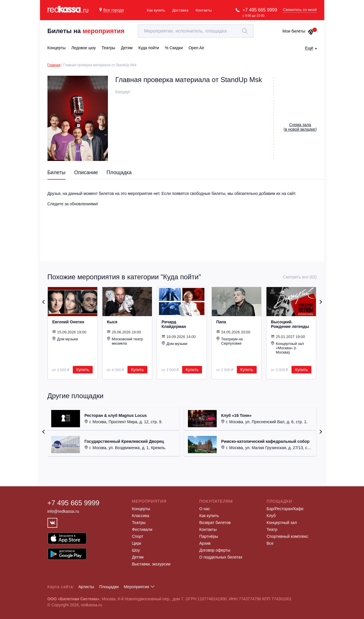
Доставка (180, 10)
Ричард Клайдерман (174, 324)
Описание (86, 172)
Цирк (137, 543)
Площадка (119, 172)
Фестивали (142, 529)
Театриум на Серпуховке (230, 341)
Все (270, 543)
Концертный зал (282, 523)
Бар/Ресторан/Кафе (285, 509)
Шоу (136, 550)
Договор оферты (215, 550)
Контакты (204, 10)
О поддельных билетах (221, 557)
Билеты (57, 172)
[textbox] (196, 31)
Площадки (109, 587)
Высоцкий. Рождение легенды (290, 324)
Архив (205, 543)
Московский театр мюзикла (125, 341)
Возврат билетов (215, 523)
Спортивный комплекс (288, 536)
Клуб (271, 516)
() (300, 127)
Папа (221, 322)
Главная (54, 65)
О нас (205, 509)
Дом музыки (65, 339)
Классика (141, 516)
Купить (83, 370)
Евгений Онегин (68, 322)
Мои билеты (298, 31)
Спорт (138, 536)
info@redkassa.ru (63, 511)
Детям (138, 557)
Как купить (156, 10)
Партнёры (209, 536)
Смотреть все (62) (300, 277)
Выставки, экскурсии (151, 564)
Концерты (141, 509)
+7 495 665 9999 (260, 10)
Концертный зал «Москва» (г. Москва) (288, 348)
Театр (272, 529)
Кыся (112, 322)
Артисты (86, 587)
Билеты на (86, 31)
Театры (139, 523)
